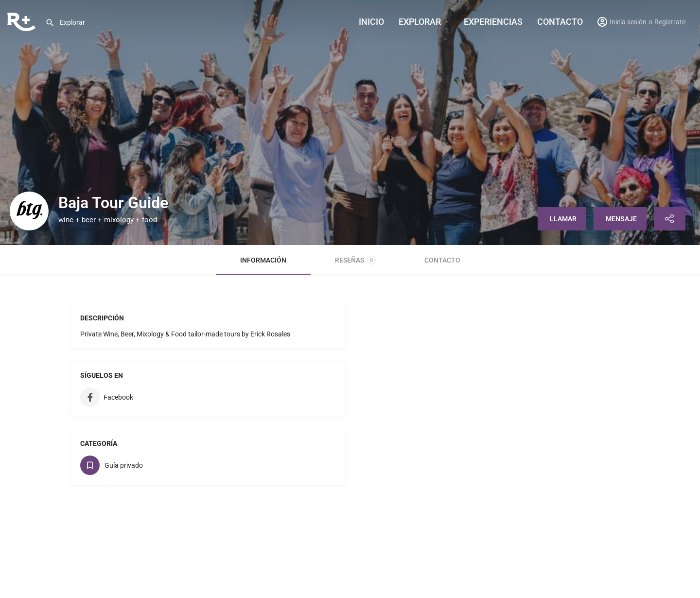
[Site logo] (23, 21)
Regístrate (670, 22)
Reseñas (355, 260)
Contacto (560, 22)
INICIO (371, 22)
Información (263, 260)
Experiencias (493, 22)
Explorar (420, 22)
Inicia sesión (628, 22)
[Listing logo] (29, 211)
